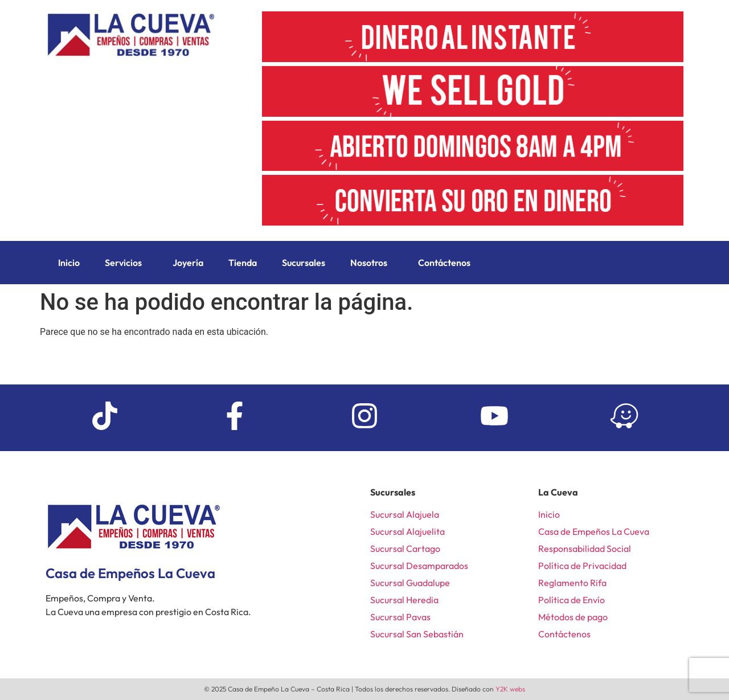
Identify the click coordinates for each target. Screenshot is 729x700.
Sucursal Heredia (404, 600)
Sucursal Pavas (400, 617)
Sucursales (304, 263)
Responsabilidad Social (585, 548)
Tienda (243, 263)
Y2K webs (510, 689)
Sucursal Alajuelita (407, 531)
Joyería (188, 263)
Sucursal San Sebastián (417, 634)
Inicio (69, 263)
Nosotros (369, 263)
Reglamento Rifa (572, 583)
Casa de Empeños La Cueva (594, 531)
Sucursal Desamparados (419, 566)
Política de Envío (572, 600)
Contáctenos (444, 263)
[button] (126, 263)
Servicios (123, 263)
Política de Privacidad (582, 566)
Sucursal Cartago (405, 548)
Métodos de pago (573, 617)
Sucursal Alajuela (405, 514)
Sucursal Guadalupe (410, 583)
